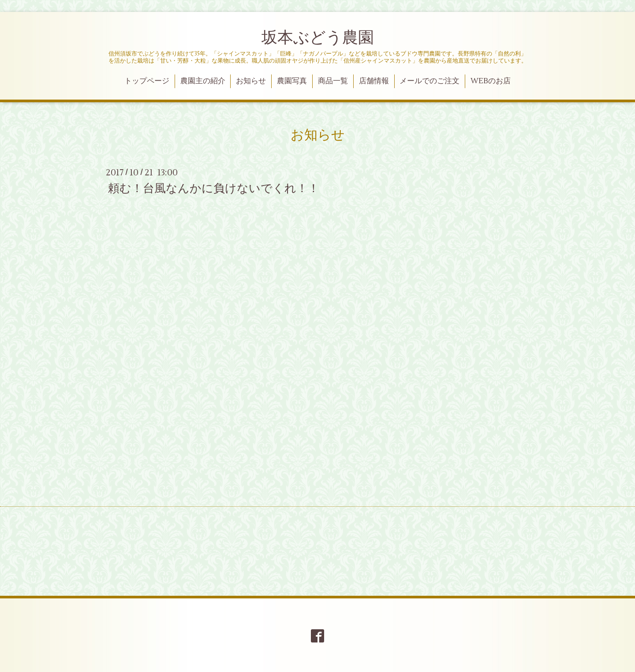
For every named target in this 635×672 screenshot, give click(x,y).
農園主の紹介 (203, 81)
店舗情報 (374, 81)
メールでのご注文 (430, 81)
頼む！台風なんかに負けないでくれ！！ (214, 188)
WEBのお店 (491, 81)
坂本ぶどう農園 (318, 38)
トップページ (147, 81)
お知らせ (251, 81)
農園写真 (292, 81)
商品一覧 (333, 81)
